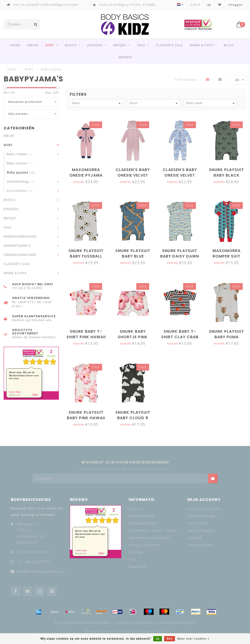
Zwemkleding (21, 182)
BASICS (71, 45)
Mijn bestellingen (202, 516)
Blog (229, 45)
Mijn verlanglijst (201, 530)
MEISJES (120, 45)
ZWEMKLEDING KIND (20, 255)
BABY (50, 45)
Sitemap (136, 552)
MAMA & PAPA (202, 45)
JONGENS (95, 45)
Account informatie (204, 509)
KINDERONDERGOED (20, 236)
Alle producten (201, 545)
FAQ (132, 559)
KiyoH (160, 631)
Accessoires (20, 191)
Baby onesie (20, 163)
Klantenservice (141, 516)
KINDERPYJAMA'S (17, 246)
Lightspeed (144, 623)
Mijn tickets (198, 523)
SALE (141, 45)
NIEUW (33, 45)
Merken (125, 57)
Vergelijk (195, 538)
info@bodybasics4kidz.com (41, 571)
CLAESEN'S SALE (169, 45)
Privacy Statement (145, 545)
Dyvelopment (184, 623)
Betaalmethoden (143, 523)
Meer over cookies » (194, 639)
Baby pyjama (21, 172)
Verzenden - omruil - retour (153, 530)
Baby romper (20, 154)
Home (15, 45)
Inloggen (236, 5)
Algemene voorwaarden (149, 538)
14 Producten (186, 80)
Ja (157, 639)
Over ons (137, 509)
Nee (170, 639)
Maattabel (138, 567)
